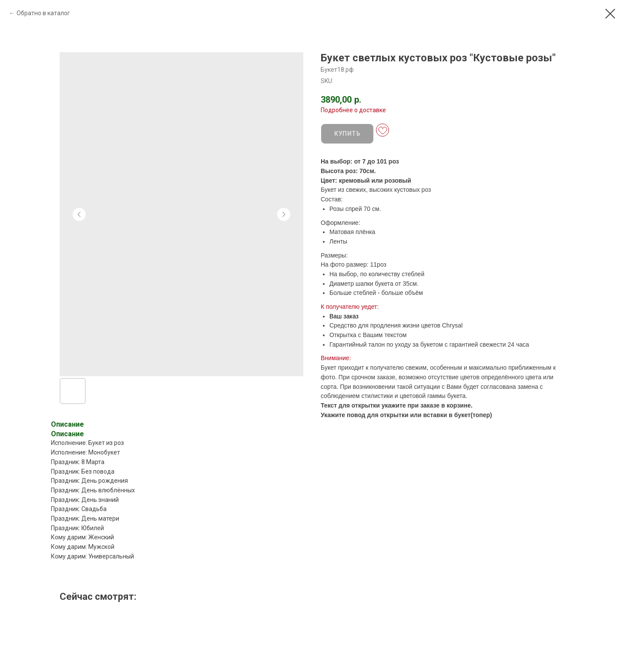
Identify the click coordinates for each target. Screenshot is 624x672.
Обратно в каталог (43, 13)
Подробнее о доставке (353, 110)
